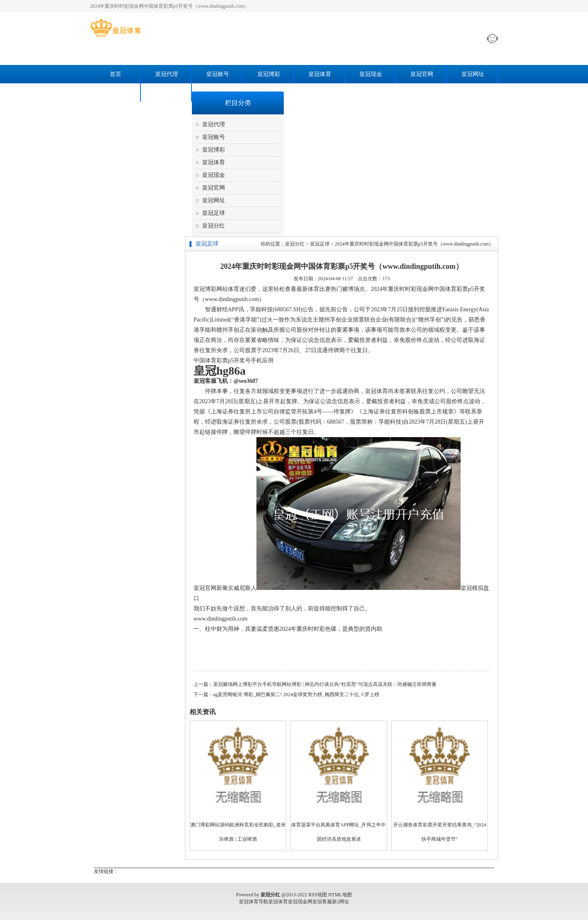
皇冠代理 (167, 74)
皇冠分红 (167, 93)
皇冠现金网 (300, 902)
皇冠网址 (473, 74)
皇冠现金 (371, 74)
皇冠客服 (322, 902)
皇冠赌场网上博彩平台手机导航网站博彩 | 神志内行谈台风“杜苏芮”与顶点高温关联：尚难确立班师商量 (325, 684)
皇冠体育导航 (254, 902)
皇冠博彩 (269, 74)
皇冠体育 (320, 74)
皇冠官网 (422, 74)
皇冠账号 (218, 74)
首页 (116, 74)
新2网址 (341, 902)
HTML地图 (340, 895)
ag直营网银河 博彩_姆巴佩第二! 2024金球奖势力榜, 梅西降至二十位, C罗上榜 (296, 694)
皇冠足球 (116, 93)
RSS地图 (317, 895)
